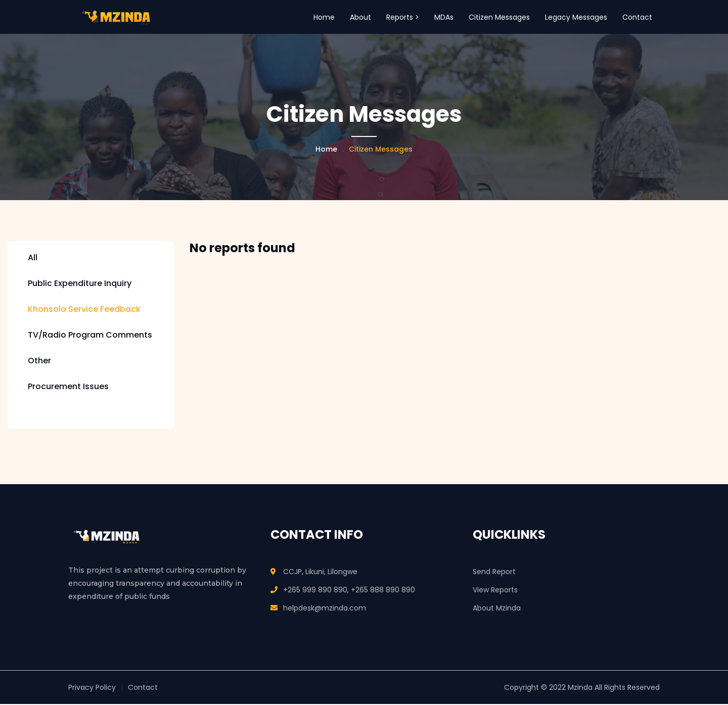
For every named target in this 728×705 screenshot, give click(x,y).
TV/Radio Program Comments (90, 336)
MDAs (444, 17)
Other (39, 362)
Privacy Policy (92, 688)
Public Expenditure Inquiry (80, 284)
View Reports (495, 591)
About (360, 17)
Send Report (494, 573)
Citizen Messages (499, 17)
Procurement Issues (68, 387)
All (33, 258)
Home (324, 17)
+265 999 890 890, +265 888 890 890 (349, 591)
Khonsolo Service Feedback (84, 310)
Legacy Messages (576, 17)
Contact (637, 17)
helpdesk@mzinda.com (325, 609)
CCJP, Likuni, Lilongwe (320, 573)
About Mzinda (497, 609)
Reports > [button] (403, 17)
